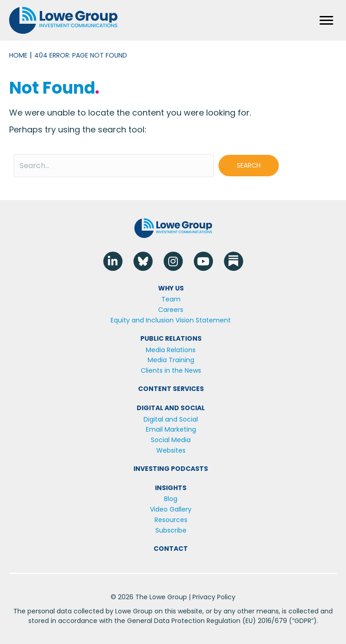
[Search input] (114, 166)
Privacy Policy (214, 597)
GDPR (303, 621)
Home (18, 55)
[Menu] (326, 21)
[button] (249, 166)
